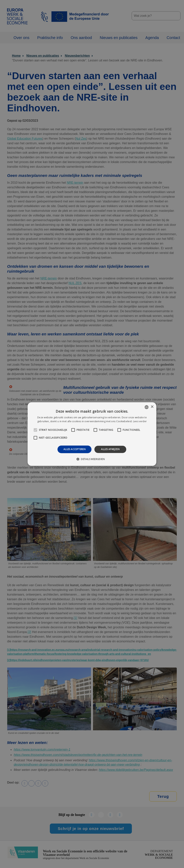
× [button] (152, 407)
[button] (92, 459)
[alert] (92, 434)
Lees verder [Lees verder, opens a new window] (140, 421)
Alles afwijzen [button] (110, 449)
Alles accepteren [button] (75, 449)
